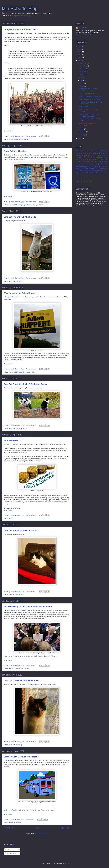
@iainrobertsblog (22, 16)
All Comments (10, 853)
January (83, 135)
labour (105, 164)
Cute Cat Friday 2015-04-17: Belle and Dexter (25, 384)
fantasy (101, 160)
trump (84, 173)
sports (105, 171)
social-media (99, 171)
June (82, 80)
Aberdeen (62, 155)
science (93, 169)
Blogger (67, 864)
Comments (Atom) (41, 834)
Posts (7, 850)
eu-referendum (92, 160)
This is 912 (39, 803)
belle (10, 281)
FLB (106, 160)
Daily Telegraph (40, 490)
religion (78, 169)
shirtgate (91, 171)
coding (78, 153)
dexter (25, 428)
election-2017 (80, 158)
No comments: (31, 136)
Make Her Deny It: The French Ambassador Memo (28, 607)
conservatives (86, 153)
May (81, 83)
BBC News (50, 192)
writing (100, 173)
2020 (80, 46)
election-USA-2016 (101, 158)
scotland (27, 139)
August (82, 75)
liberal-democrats (24, 372)
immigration (80, 164)
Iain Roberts (82, 28)
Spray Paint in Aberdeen (15, 151)
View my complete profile (84, 35)
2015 (80, 61)
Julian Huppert (45, 297)
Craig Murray (62, 37)
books (11, 822)
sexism (86, 171)
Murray (6, 45)
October (83, 69)
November (83, 66)
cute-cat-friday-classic (83, 156)
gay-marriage (85, 161)
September (84, 72)
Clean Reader (8, 760)
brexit (87, 151)
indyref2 (86, 164)
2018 (80, 52)
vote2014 (94, 173)
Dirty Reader (13, 810)
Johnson (6, 63)
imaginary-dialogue (25, 205)
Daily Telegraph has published (16, 610)
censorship (17, 822)
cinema (104, 151)
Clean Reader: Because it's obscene (21, 757)
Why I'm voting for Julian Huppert (20, 293)
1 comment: (30, 819)
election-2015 (13, 139)
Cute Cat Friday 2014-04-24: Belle (20, 217)
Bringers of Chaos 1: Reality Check (21, 29)
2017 (80, 55)
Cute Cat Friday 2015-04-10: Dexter (20, 530)
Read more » (8, 131)
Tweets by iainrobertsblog (84, 181)
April (82, 86)
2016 (80, 58)
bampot (31, 157)
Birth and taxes (11, 440)
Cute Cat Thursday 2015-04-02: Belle (21, 681)
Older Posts (66, 828)
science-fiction (102, 169)
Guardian (53, 653)
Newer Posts (9, 828)
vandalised (26, 155)
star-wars (79, 173)
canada (91, 151)
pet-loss (91, 167)
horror (92, 161)
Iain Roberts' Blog (20, 8)
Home (37, 828)
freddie (78, 161)
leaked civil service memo (36, 610)
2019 (80, 49)
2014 (80, 138)
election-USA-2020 (81, 160)
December (83, 63)
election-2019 (90, 158)
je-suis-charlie (93, 164)
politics (21, 139)
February (83, 132)
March (82, 129)
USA (88, 173)
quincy (105, 167)
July (81, 78)
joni (100, 164)
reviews (85, 169)
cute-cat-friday (17, 281)
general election (13, 297)
